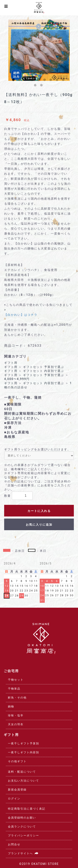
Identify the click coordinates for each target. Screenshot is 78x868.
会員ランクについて (22, 827)
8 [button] (58, 81)
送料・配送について (22, 772)
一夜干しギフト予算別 (24, 743)
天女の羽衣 (16, 724)
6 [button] (45, 81)
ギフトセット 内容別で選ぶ (44, 371)
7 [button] (52, 81)
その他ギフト (17, 761)
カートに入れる (39, 511)
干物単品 (14, 689)
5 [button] (39, 81)
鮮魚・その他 (17, 698)
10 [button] (36, 86)
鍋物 (11, 706)
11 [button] (42, 86)
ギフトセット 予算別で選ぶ (44, 367)
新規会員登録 (17, 790)
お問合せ (14, 844)
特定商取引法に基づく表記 (27, 809)
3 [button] (27, 81)
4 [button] (33, 81)
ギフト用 (11, 363)
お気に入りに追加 (39, 525)
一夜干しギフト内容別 (24, 752)
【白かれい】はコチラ (21, 315)
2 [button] (20, 81)
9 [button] (64, 81)
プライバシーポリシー (24, 835)
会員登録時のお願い (22, 818)
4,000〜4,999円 (17, 379)
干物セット (16, 680)
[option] (39, 50)
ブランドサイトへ (24, 853)
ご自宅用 (11, 671)
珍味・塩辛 (16, 715)
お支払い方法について (24, 781)
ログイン (14, 799)
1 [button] (14, 81)
